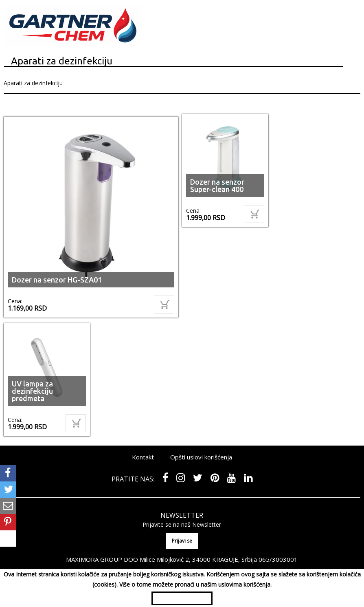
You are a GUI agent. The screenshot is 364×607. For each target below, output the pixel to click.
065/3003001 (278, 559)
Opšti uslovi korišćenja (201, 457)
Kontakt (143, 457)
